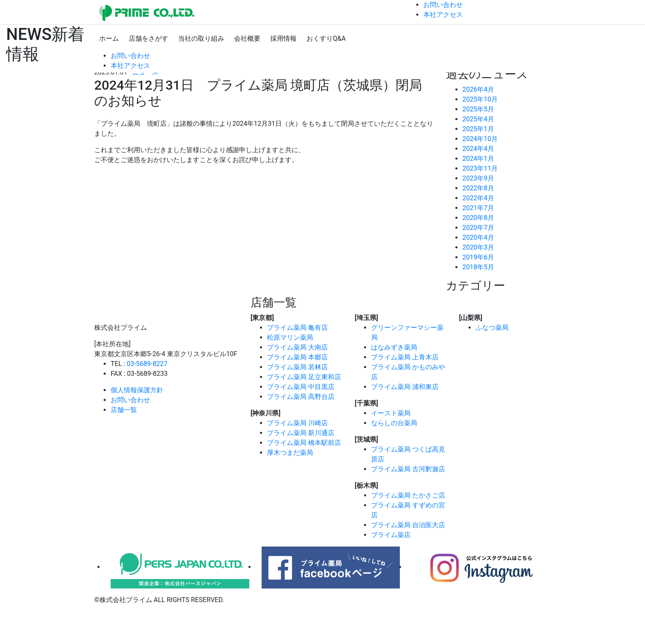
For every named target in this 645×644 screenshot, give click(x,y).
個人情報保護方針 (137, 390)
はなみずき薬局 (394, 347)
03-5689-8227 (147, 364)
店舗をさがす (148, 38)
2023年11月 (480, 168)
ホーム (109, 38)
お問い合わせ (130, 400)
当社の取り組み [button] (201, 38)
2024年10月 (480, 139)
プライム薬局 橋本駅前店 (304, 443)
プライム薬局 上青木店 (405, 357)
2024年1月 (478, 159)
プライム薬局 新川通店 (301, 433)
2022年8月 (478, 188)
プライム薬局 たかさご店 (408, 495)
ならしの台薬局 (394, 423)
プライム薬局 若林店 (297, 367)
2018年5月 (478, 267)
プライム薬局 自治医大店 (408, 525)
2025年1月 (478, 129)
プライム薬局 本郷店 (297, 357)
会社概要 (247, 38)
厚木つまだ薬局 (290, 453)
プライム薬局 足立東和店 (304, 377)
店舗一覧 (124, 410)
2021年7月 (478, 208)
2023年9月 (478, 178)
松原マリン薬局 (290, 337)
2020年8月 (478, 218)
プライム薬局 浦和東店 (405, 387)
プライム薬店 (391, 535)
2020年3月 (478, 247)
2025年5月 (478, 109)
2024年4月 (478, 149)
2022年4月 (478, 198)
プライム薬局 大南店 (297, 347)
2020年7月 (478, 228)
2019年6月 (478, 257)
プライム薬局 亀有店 (297, 328)
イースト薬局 (391, 413)
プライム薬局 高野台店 (301, 397)
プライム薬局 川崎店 (297, 423)
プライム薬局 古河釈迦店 (408, 469)
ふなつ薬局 (492, 328)
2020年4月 (478, 237)
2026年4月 (478, 89)
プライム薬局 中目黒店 (301, 387)
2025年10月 (480, 99)
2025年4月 (478, 119)
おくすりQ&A (326, 38)
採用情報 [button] (283, 38)
